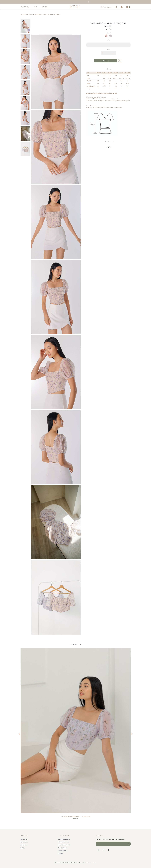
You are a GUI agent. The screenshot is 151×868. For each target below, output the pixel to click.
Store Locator (24, 842)
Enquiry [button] (110, 147)
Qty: (108, 49)
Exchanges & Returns (64, 845)
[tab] (108, 142)
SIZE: (108, 40)
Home (22, 14)
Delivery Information (64, 842)
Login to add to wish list (120, 61)
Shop (35, 7)
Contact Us (23, 845)
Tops (27, 14)
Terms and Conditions (64, 839)
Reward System (62, 851)
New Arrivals (25, 7)
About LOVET (24, 839)
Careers (22, 848)
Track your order (63, 848)
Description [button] (110, 142)
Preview (44, 7)
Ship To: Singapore (106, 7)
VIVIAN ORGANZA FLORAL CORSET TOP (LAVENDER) (75, 816)
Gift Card (61, 854)
